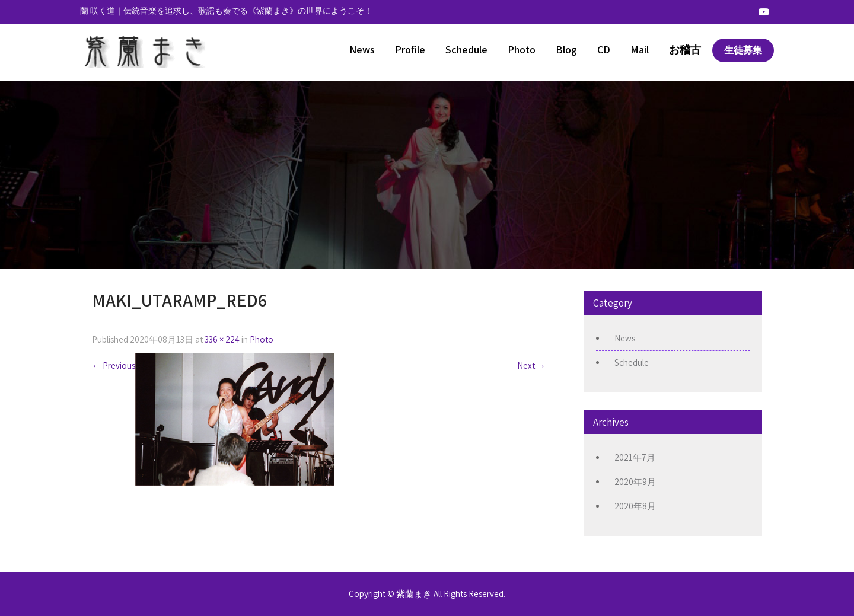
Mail (640, 50)
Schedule (466, 50)
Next (531, 366)
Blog (566, 50)
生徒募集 (743, 50)
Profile (410, 50)
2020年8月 (635, 506)
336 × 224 (222, 339)
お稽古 (685, 50)
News (362, 50)
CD (604, 50)
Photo (522, 50)
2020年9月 (635, 482)
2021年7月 (635, 457)
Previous (114, 366)
